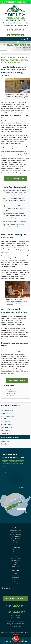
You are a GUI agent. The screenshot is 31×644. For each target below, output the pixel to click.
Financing (15, 552)
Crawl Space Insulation (8, 419)
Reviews (15, 580)
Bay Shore (21, 462)
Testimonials (15, 578)
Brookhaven (12, 460)
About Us (16, 550)
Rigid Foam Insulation (8, 416)
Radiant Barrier (11, 396)
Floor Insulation (6, 430)
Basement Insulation (7, 425)
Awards (16, 554)
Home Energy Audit (15, 539)
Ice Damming (5, 441)
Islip (17, 460)
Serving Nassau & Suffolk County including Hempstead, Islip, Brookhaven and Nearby (16, 24)
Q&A (16, 562)
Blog (15, 564)
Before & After (15, 576)
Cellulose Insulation (7, 410)
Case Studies (15, 584)
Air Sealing (9, 389)
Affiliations (15, 556)
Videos (16, 582)
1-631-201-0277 (16, 612)
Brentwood (5, 463)
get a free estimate (16, 598)
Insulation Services (11, 405)
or (15, 35)
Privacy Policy (20, 633)
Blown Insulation (11, 391)
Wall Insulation (5, 422)
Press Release (16, 567)
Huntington (21, 460)
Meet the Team (15, 558)
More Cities (25, 487)
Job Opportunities (16, 560)
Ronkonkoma (19, 463)
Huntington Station (13, 462)
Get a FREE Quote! (16, 179)
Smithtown (5, 462)
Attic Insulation (10, 394)
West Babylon (12, 463)
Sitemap (17, 635)
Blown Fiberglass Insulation (10, 437)
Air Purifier (15, 543)
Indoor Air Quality (15, 537)
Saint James (5, 460)
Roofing (16, 541)
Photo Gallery (5, 444)
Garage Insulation (6, 427)
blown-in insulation (12, 356)
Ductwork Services (15, 534)
